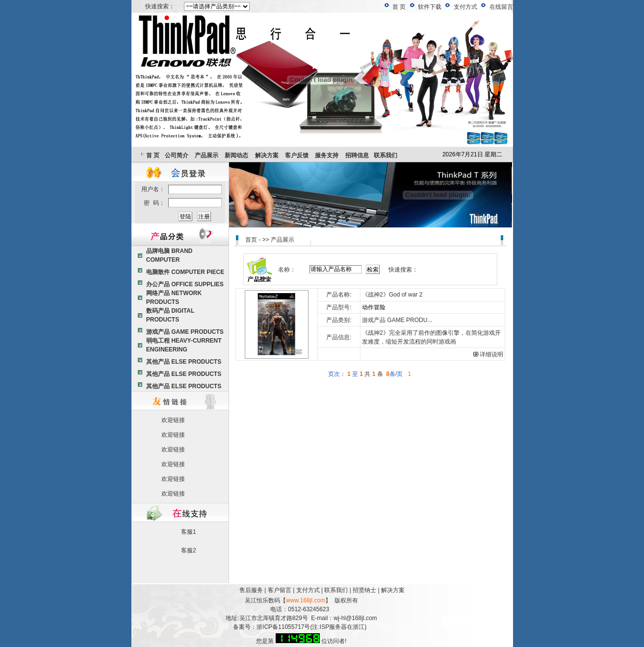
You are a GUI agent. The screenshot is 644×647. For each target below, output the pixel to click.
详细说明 (488, 354)
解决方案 (393, 590)
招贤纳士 (364, 590)
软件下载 (430, 7)
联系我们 (336, 590)
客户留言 (280, 590)
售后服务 (251, 590)
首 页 (399, 7)
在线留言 (501, 7)
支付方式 (465, 7)
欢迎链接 (173, 420)
